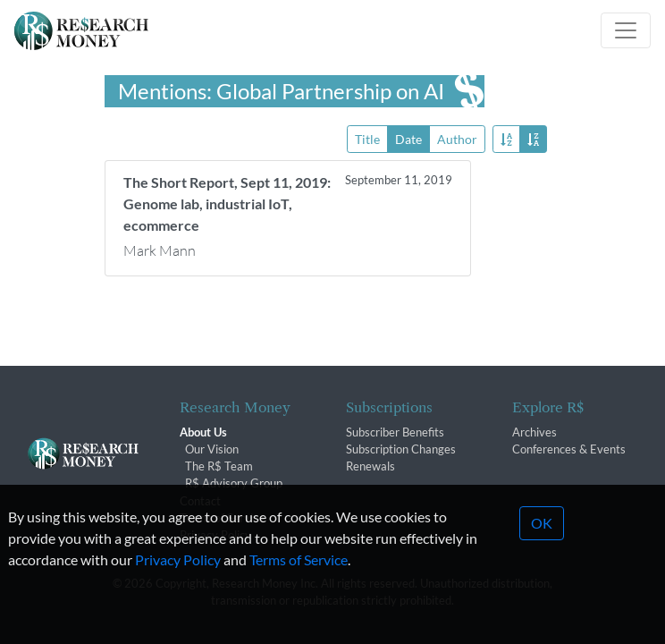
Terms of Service (299, 579)
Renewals (370, 466)
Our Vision (212, 449)
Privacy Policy (178, 579)
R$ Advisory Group (234, 483)
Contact (200, 501)
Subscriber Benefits (395, 432)
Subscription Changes (401, 449)
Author (457, 138)
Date (408, 138)
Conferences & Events (569, 449)
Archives (535, 432)
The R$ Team (219, 466)
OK (542, 542)
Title (367, 138)
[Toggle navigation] (626, 30)
